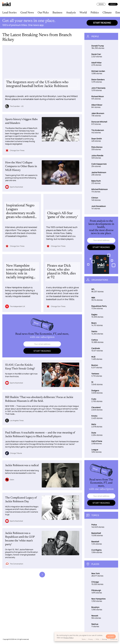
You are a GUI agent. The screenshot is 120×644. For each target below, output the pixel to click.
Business (57, 13)
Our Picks (43, 13)
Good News (27, 13)
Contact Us (113, 639)
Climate (107, 13)
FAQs (97, 639)
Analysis (71, 13)
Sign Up (113, 4)
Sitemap (104, 639)
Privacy (91, 639)
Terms (84, 639)
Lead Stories (9, 13)
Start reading (102, 23)
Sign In (101, 4)
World (83, 13)
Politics (95, 13)
